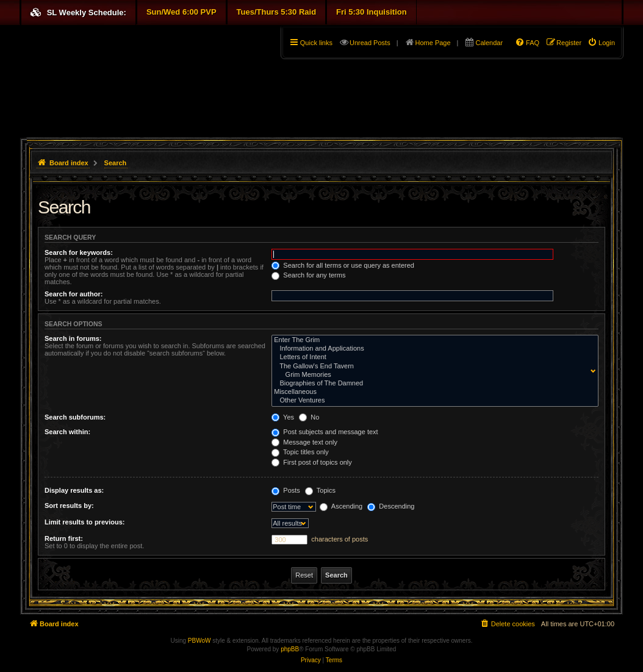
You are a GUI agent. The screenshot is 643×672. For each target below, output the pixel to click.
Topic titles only (300, 452)
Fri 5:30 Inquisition (372, 12)
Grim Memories (432, 375)
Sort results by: (69, 506)
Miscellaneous (432, 392)
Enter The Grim (432, 340)
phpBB (290, 649)
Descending (391, 506)
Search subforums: (75, 417)
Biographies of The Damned (432, 384)
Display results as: (74, 490)
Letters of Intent (432, 357)
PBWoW (199, 641)
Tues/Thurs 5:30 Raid (277, 12)
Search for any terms (308, 275)
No (309, 417)
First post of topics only (312, 462)
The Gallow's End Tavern (432, 366)
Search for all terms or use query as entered (343, 265)
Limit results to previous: (84, 522)
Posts (286, 490)
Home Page (433, 43)
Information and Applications (432, 349)
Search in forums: (73, 338)
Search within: (67, 432)
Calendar (489, 43)
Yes (283, 417)
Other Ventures (432, 401)
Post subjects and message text (325, 432)
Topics (320, 490)
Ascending (341, 506)
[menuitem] (601, 43)
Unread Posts (370, 43)
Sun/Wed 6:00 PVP (181, 12)
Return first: (64, 538)
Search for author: (74, 294)
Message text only (304, 442)
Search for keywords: (79, 252)
